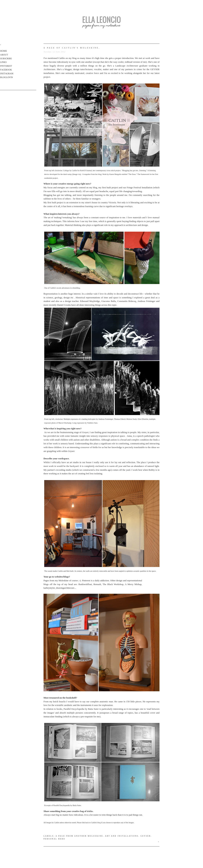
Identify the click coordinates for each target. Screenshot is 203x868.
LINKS (3, 62)
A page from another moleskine (79, 836)
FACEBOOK (6, 70)
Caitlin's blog (96, 823)
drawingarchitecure (65, 588)
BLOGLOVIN (7, 77)
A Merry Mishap (133, 584)
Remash (97, 584)
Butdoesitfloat (85, 584)
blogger (68, 69)
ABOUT (4, 55)
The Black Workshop (113, 584)
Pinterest (86, 580)
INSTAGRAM (7, 74)
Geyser (146, 836)
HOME (4, 51)
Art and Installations (122, 836)
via (79, 174)
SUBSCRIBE (6, 59)
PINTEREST (6, 66)
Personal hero (54, 839)
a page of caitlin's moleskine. (72, 48)
